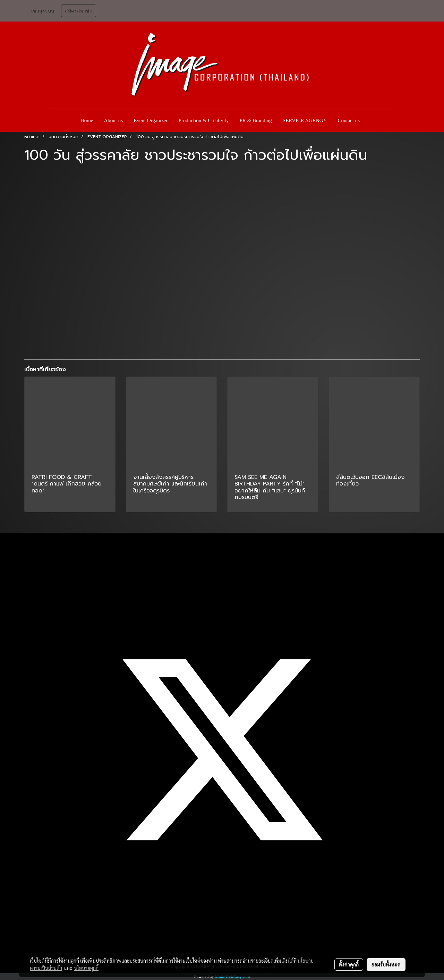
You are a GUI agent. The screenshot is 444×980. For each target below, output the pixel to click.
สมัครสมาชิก (79, 11)
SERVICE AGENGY (305, 120)
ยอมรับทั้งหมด (386, 964)
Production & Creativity (204, 120)
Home (87, 120)
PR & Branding (256, 120)
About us (114, 120)
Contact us (349, 120)
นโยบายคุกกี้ (86, 968)
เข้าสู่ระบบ (43, 11)
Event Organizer (151, 120)
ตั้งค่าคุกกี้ (349, 964)
